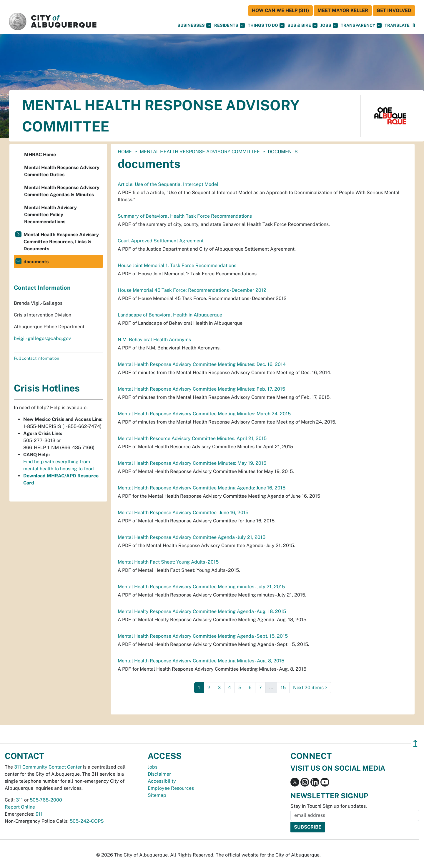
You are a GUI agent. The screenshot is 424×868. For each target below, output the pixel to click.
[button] (397, 25)
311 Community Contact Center (48, 767)
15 (283, 688)
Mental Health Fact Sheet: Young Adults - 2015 (168, 562)
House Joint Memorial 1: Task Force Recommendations (177, 265)
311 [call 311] (19, 800)
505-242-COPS (87, 821)
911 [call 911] (39, 814)
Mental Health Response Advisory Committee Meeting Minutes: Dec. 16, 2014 (202, 364)
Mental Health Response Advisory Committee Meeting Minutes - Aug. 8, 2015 (201, 661)
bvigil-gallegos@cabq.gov (42, 338)
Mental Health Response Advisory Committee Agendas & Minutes (62, 191)
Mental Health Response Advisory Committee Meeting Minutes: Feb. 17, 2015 (201, 389)
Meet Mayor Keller (343, 10)
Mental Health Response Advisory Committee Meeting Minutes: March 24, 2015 (204, 414)
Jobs (329, 25)
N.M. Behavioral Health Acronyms (154, 340)
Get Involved (394, 10)
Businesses (194, 25)
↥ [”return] (415, 743)
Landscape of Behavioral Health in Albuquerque (170, 315)
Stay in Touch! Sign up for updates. (329, 806)
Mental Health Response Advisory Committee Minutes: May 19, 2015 (192, 463)
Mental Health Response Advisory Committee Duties (62, 171)
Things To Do (266, 25)
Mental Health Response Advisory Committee (200, 152)
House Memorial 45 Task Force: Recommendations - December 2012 (192, 290)
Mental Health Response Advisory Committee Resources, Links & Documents (61, 242)
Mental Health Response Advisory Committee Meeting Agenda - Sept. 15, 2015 (203, 636)
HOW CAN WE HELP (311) (280, 10)
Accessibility (162, 781)
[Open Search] (414, 25)
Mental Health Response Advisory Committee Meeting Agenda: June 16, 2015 (202, 488)
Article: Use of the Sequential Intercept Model (168, 184)
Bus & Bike (302, 25)
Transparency (361, 25)
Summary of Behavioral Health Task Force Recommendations (185, 216)
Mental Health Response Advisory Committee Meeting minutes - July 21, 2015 (201, 587)
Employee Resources (171, 788)
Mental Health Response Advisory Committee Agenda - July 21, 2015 (192, 537)
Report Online (20, 807)
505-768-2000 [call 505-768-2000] (46, 800)
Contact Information (42, 288)
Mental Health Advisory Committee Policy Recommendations (50, 215)
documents (36, 262)
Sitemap (157, 795)
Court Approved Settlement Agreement (161, 241)
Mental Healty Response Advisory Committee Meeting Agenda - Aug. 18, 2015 (202, 611)
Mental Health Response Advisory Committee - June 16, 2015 (183, 513)
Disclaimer (159, 774)
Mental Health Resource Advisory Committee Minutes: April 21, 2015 (192, 438)
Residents (230, 25)
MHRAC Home (40, 155)
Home (125, 152)
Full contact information (36, 358)
